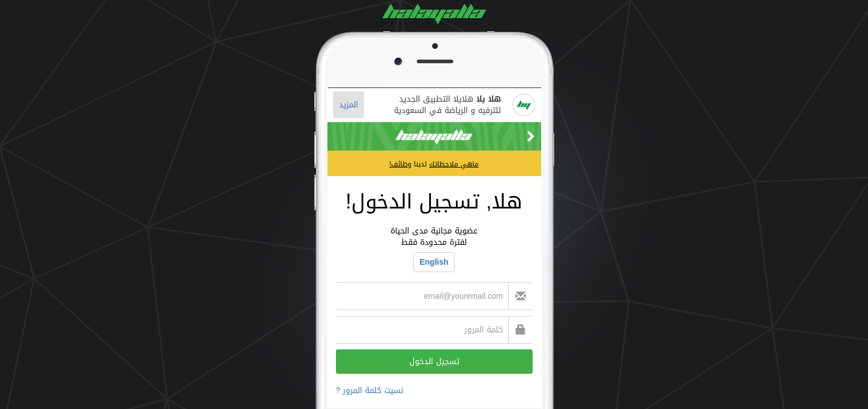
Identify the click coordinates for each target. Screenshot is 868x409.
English (434, 262)
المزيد (348, 105)
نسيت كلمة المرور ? (370, 391)
